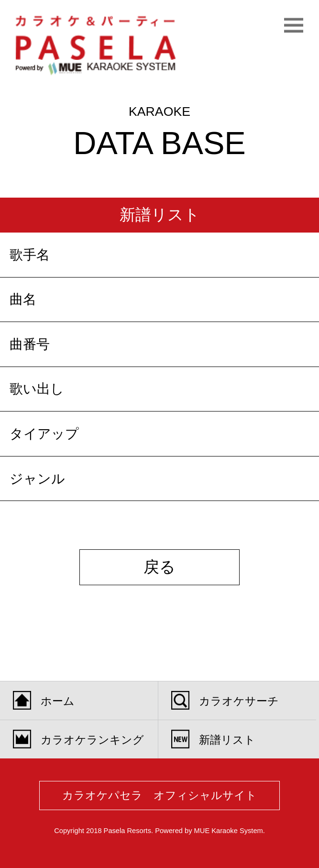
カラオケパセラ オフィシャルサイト (159, 795)
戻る (159, 567)
